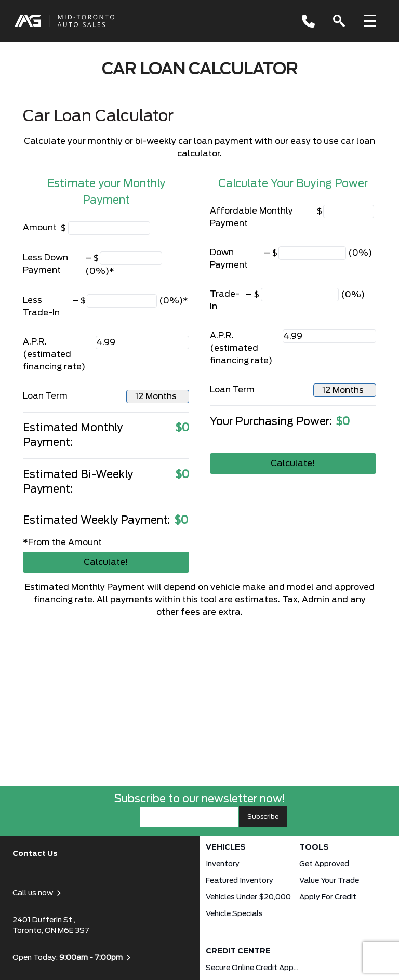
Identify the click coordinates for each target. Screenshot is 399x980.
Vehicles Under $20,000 (248, 897)
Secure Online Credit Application (252, 968)
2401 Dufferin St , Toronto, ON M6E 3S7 (51, 925)
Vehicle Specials (234, 914)
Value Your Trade (329, 881)
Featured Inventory (240, 881)
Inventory (223, 864)
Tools (314, 847)
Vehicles (226, 847)
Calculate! (106, 562)
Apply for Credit (328, 897)
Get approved (324, 864)
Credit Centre (238, 951)
